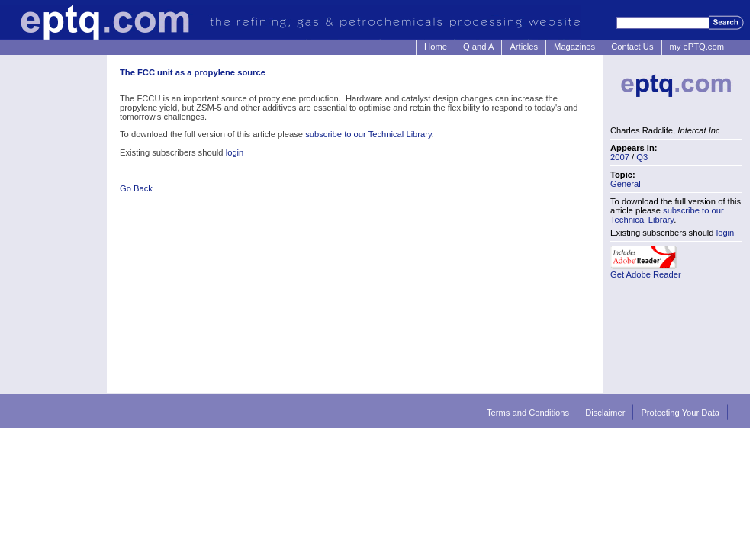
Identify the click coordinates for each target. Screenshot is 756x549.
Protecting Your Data (680, 413)
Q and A (478, 47)
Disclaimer (605, 413)
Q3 (642, 157)
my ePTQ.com (697, 47)
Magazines (574, 47)
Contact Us (632, 47)
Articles (524, 47)
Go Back (136, 188)
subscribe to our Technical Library (368, 134)
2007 (620, 157)
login (235, 152)
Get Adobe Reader (646, 274)
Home (436, 47)
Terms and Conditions (528, 413)
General (626, 184)
